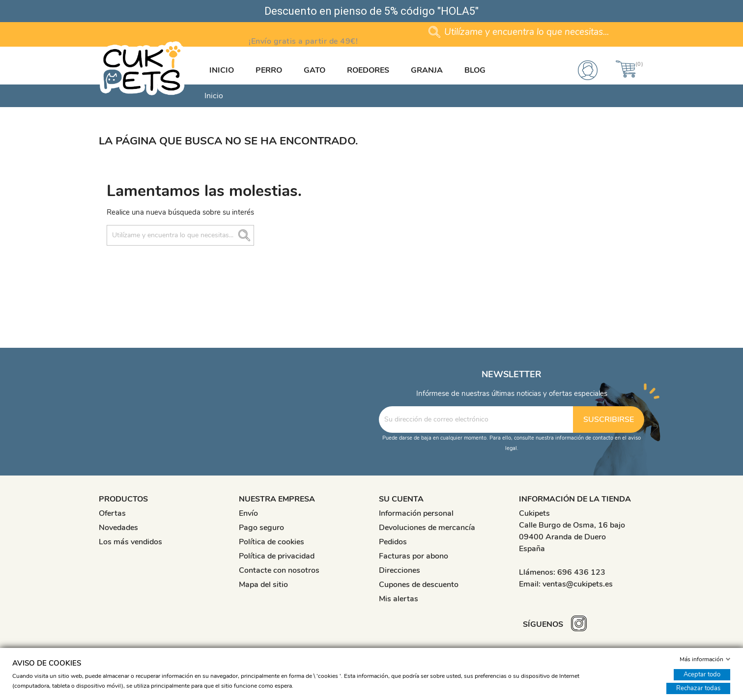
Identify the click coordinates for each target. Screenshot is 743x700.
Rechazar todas (698, 688)
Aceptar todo (702, 674)
